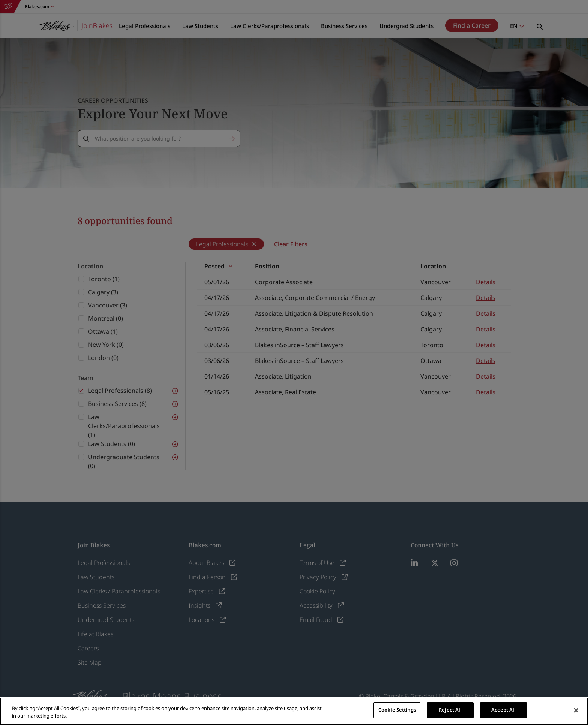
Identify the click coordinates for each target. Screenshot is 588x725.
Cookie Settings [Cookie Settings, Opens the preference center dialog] (397, 710)
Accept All (503, 710)
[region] (294, 711)
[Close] (576, 710)
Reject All (450, 710)
